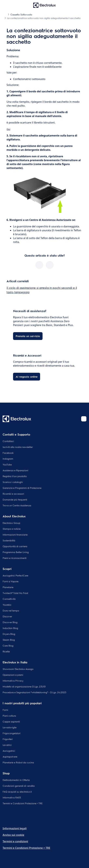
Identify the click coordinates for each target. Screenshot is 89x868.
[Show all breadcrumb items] (5, 14)
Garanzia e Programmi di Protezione (22, 488)
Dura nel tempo (11, 610)
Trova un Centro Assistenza (17, 505)
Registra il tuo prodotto (15, 476)
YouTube (7, 464)
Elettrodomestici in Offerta (16, 780)
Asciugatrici (9, 751)
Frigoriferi (8, 739)
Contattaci (8, 441)
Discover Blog (10, 622)
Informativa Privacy (13, 681)
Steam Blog (9, 640)
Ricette (6, 651)
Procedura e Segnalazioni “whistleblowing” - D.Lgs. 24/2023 (34, 692)
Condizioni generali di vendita (19, 786)
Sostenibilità (9, 540)
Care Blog (8, 646)
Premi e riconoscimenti (15, 558)
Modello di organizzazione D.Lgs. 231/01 (24, 686)
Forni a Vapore (11, 581)
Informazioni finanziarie (15, 535)
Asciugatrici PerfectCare (15, 575)
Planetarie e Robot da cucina (18, 762)
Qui (8, 129)
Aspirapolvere (10, 757)
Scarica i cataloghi (13, 482)
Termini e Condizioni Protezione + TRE (23, 803)
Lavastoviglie (10, 727)
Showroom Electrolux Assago (18, 669)
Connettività (9, 599)
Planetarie (8, 587)
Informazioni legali (15, 828)
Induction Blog (10, 628)
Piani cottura (9, 716)
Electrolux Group (11, 523)
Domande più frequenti (15, 499)
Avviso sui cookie (13, 835)
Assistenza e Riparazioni (15, 470)
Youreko (7, 605)
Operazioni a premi (13, 675)
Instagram (8, 459)
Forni (5, 710)
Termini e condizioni (15, 841)
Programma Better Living (16, 552)
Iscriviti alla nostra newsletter (18, 447)
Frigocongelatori (11, 733)
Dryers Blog (9, 634)
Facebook (8, 453)
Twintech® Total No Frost (15, 593)
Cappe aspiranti (11, 721)
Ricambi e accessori (13, 494)
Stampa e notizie (12, 529)
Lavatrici (7, 745)
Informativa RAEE (12, 797)
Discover (7, 616)
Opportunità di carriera (15, 546)
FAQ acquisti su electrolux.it (17, 792)
